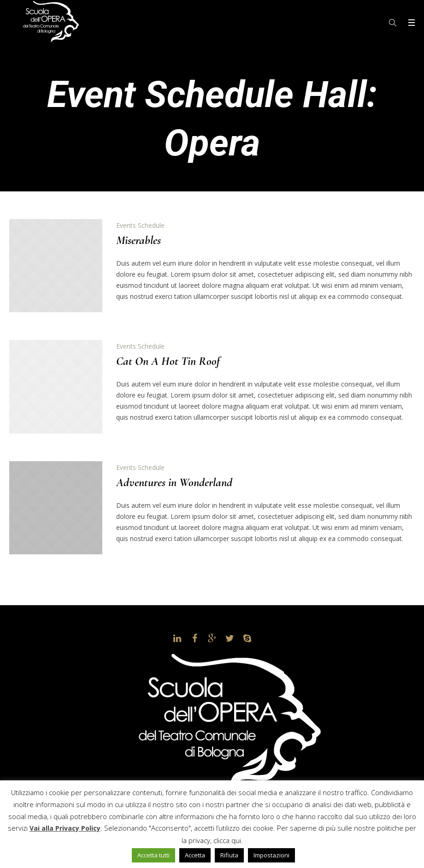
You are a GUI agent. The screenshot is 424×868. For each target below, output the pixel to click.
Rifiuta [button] (229, 855)
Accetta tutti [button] (153, 855)
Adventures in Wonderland (174, 482)
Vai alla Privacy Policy (65, 828)
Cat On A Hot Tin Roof (168, 361)
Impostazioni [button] (271, 855)
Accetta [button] (195, 855)
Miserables (138, 240)
